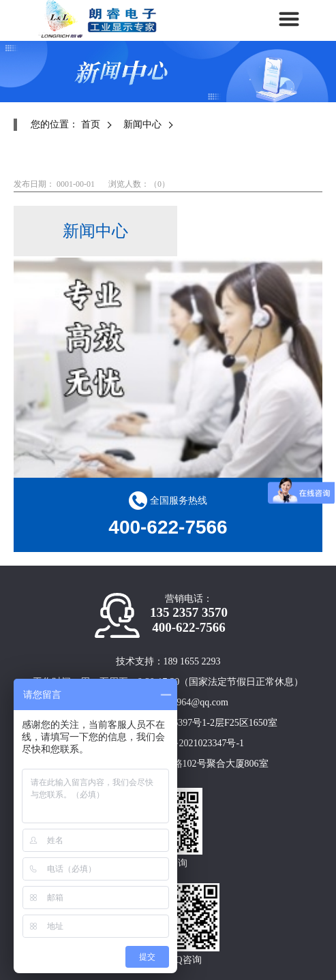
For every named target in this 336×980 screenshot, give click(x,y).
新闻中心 (142, 124)
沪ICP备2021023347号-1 (195, 743)
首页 (91, 124)
